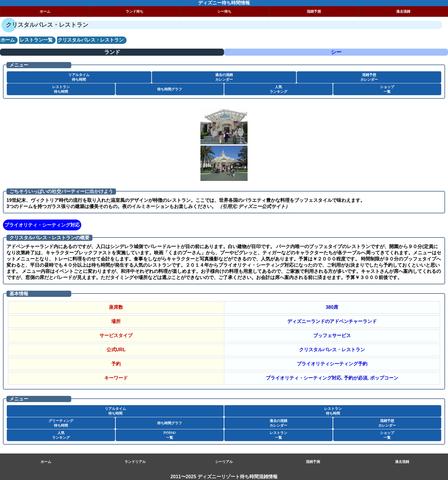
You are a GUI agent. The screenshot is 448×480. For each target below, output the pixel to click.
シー (336, 52)
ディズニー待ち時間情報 (224, 3)
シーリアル (224, 462)
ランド (112, 52)
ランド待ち (135, 11)
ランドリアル (135, 462)
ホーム (45, 11)
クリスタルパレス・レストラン (332, 350)
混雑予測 (314, 11)
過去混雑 (402, 462)
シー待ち (224, 11)
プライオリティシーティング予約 (332, 364)
